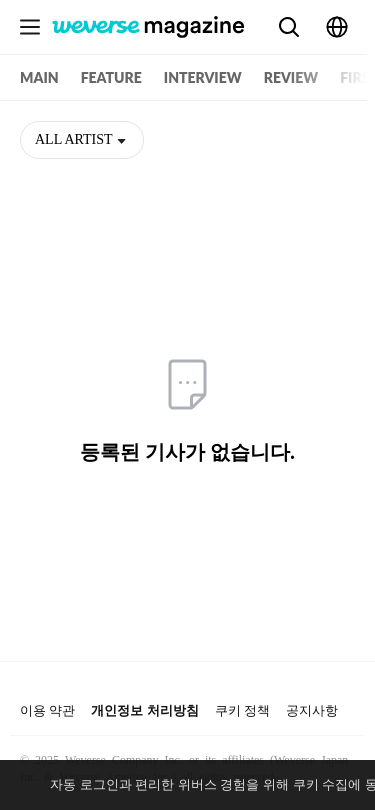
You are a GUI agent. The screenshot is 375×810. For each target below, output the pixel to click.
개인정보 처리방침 (144, 710)
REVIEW (291, 77)
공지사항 (312, 710)
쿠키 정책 (242, 710)
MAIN (39, 77)
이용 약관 (47, 710)
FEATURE (111, 77)
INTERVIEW (203, 77)
